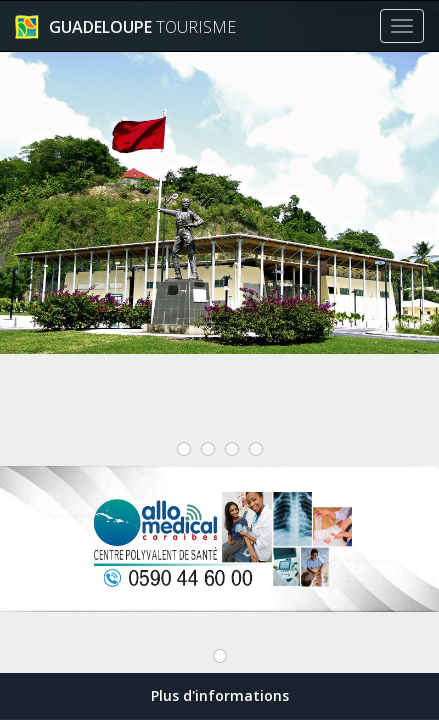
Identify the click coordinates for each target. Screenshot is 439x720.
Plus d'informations (220, 695)
